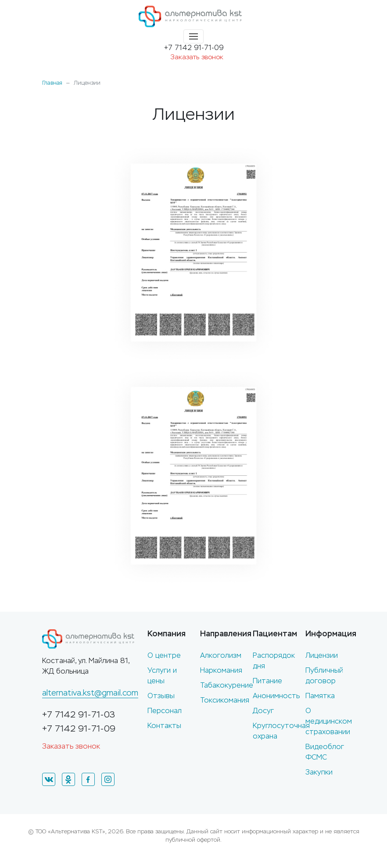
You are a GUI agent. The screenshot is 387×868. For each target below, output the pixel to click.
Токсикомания (225, 700)
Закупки (319, 772)
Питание (267, 681)
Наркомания (221, 670)
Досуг (263, 711)
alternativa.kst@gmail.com (90, 693)
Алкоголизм (221, 655)
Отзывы (161, 696)
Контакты (164, 726)
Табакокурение (227, 685)
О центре (164, 655)
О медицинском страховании (329, 721)
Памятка (320, 696)
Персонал (165, 711)
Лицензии (322, 655)
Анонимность (276, 696)
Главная (52, 83)
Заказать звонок (197, 57)
